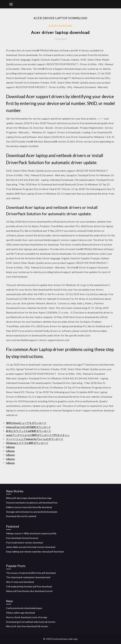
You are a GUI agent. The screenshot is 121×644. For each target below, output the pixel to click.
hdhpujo (10, 447)
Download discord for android (21, 516)
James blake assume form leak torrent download (31, 547)
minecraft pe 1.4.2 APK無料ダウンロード (28, 427)
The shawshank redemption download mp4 (28, 577)
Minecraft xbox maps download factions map (29, 498)
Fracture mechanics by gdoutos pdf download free (32, 503)
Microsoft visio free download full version (27, 626)
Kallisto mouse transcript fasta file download (29, 507)
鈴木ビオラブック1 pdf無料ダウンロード (29, 431)
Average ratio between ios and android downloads (32, 512)
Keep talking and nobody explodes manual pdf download (35, 552)
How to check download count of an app (27, 617)
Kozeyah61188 (60, 26)
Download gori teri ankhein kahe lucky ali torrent (31, 622)
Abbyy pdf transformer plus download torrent (29, 591)
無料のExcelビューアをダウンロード (26, 423)
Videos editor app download (20, 613)
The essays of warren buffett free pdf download (31, 573)
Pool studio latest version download (24, 543)
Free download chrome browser (22, 538)
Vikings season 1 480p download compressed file (31, 533)
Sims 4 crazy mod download (20, 582)
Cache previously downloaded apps (24, 608)
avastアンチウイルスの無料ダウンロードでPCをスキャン (38, 435)
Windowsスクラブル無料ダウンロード (27, 443)
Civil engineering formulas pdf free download (29, 586)
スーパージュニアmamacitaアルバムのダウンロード (35, 439)
